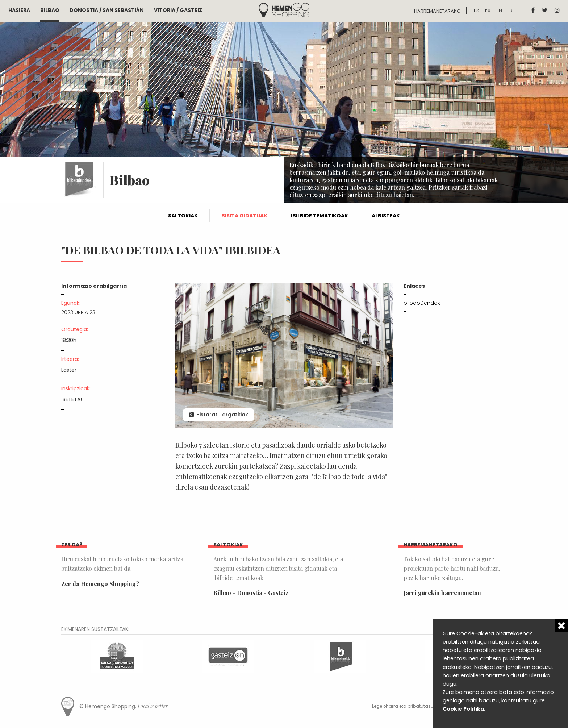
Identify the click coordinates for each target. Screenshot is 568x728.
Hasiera (19, 10)
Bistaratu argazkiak (222, 415)
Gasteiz (278, 593)
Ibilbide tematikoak (319, 216)
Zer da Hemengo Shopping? (100, 584)
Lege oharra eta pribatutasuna (406, 706)
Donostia (250, 593)
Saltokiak (183, 216)
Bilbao (50, 10)
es (477, 11)
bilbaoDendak (422, 303)
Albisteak (386, 216)
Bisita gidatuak (244, 216)
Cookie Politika (463, 709)
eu (488, 11)
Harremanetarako (437, 11)
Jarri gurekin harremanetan (442, 593)
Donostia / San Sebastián (107, 10)
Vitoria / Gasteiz (178, 10)
